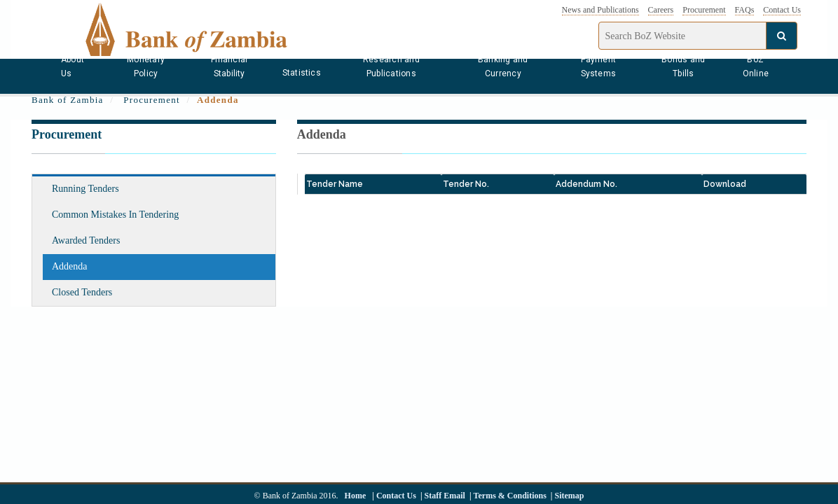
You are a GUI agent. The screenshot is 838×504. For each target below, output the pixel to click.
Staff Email (445, 496)
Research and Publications (391, 66)
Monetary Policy (146, 66)
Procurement (704, 10)
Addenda (70, 266)
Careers (661, 10)
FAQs (745, 10)
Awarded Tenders (86, 240)
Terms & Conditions (510, 496)
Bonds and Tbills (683, 66)
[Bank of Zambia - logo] (198, 28)
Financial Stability (229, 66)
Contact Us (782, 10)
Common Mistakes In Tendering (115, 215)
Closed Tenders (82, 292)
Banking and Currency (503, 66)
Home (356, 496)
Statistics (302, 73)
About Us (73, 66)
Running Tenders (85, 189)
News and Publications (600, 10)
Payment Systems (599, 66)
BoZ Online (756, 66)
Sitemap (569, 496)
